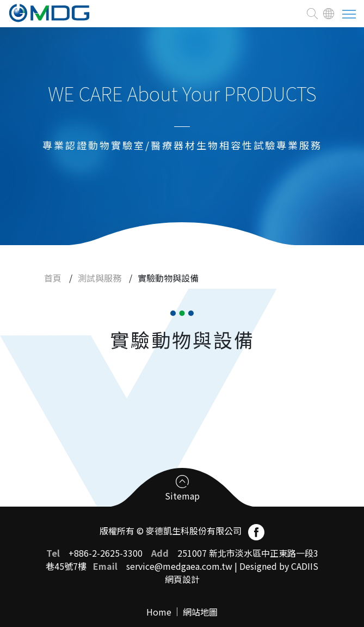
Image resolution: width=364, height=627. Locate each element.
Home (159, 612)
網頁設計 (182, 579)
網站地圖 (200, 612)
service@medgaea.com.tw (179, 566)
